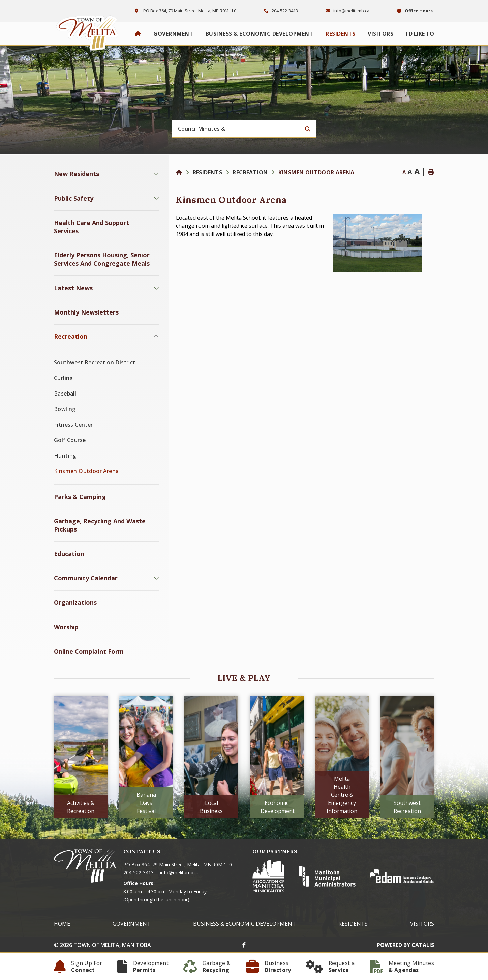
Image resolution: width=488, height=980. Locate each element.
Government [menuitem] (173, 34)
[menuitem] (138, 34)
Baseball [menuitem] (65, 393)
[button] (156, 174)
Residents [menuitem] (341, 34)
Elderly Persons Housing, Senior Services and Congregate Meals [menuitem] (102, 259)
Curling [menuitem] (64, 378)
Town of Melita (89, 31)
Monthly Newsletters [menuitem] (86, 312)
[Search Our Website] (244, 129)
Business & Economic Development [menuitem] (260, 34)
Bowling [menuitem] (65, 409)
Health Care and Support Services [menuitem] (92, 227)
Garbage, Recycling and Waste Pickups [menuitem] (100, 525)
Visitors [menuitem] (380, 34)
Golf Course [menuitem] (70, 440)
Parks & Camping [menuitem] (80, 497)
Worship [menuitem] (66, 627)
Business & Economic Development (245, 924)
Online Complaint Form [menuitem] (89, 651)
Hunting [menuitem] (65, 456)
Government (132, 924)
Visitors (422, 924)
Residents (208, 172)
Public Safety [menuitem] (74, 198)
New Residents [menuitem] (77, 174)
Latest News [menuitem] (73, 288)
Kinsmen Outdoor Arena (316, 172)
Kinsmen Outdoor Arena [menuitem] (86, 471)
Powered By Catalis (405, 945)
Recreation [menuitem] (71, 336)
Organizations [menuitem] (75, 602)
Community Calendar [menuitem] (86, 578)
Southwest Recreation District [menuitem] (95, 362)
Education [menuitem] (69, 554)
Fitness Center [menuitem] (73, 425)
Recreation (250, 172)
